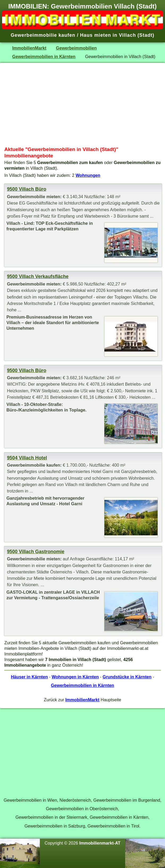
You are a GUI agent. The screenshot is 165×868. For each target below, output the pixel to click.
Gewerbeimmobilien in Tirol (113, 826)
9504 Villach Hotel (27, 458)
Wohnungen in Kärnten (75, 677)
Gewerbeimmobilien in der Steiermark (51, 817)
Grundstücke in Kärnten (127, 677)
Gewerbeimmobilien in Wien (30, 800)
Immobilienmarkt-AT (100, 843)
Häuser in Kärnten (29, 677)
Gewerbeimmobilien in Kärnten (44, 56)
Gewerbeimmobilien (77, 48)
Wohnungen (88, 175)
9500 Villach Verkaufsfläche (38, 276)
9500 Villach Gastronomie (36, 552)
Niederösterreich (75, 800)
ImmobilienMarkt (29, 48)
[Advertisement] (82, 105)
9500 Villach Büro (27, 189)
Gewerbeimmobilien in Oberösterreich (82, 809)
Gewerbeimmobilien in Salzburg (55, 826)
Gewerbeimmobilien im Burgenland (127, 800)
